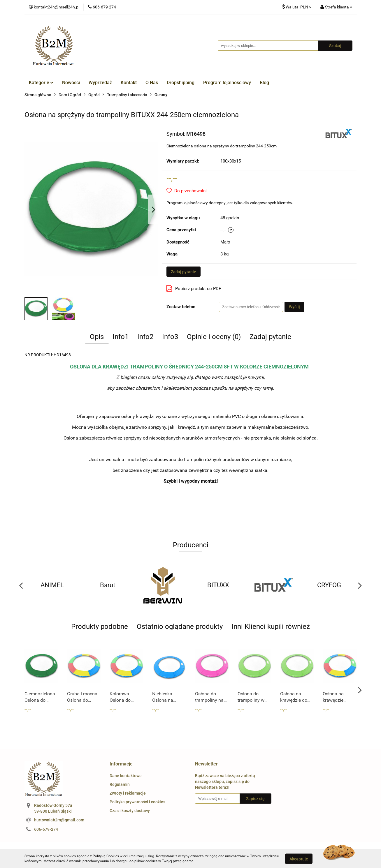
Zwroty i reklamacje (128, 793)
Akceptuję (299, 859)
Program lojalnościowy (227, 83)
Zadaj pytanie (184, 272)
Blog (264, 83)
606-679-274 (46, 829)
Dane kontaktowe (126, 776)
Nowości (71, 83)
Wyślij (294, 307)
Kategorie (41, 83)
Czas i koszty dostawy (130, 811)
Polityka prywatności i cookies (137, 802)
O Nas (152, 83)
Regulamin (120, 784)
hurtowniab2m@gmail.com (59, 820)
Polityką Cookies (106, 856)
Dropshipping (181, 83)
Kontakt (129, 83)
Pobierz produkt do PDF (194, 288)
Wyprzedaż (100, 83)
